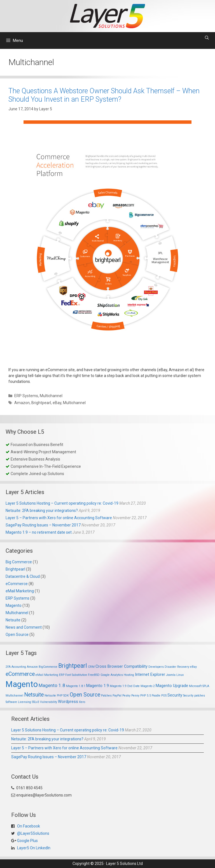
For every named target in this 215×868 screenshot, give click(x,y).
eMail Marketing (20, 591)
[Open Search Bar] (207, 38)
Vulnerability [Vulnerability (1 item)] (49, 702)
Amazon (22, 403)
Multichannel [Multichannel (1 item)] (14, 696)
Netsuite (13, 620)
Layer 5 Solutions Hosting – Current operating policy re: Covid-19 (62, 503)
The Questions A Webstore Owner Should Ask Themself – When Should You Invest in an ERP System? (104, 95)
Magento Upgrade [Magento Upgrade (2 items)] (172, 686)
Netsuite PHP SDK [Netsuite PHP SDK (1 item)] (57, 696)
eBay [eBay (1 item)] (193, 667)
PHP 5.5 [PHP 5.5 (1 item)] (146, 696)
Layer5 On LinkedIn (33, 848)
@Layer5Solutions (33, 833)
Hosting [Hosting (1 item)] (129, 675)
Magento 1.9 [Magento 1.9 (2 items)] (98, 686)
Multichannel (51, 396)
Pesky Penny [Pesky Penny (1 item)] (131, 696)
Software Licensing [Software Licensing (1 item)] (18, 702)
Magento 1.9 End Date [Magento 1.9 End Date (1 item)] (125, 686)
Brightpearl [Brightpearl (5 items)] (73, 666)
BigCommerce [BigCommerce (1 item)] (48, 667)
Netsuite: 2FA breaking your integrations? (42, 511)
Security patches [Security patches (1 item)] (194, 696)
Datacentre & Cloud (23, 576)
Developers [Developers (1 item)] (156, 667)
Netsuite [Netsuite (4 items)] (34, 695)
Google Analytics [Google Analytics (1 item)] (112, 675)
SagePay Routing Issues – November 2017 (43, 525)
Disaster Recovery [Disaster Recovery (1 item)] (177, 667)
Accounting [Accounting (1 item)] (19, 667)
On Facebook (28, 826)
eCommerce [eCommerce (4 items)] (20, 674)
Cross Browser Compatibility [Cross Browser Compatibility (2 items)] (121, 666)
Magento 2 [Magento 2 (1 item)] (148, 686)
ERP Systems (26, 396)
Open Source (17, 635)
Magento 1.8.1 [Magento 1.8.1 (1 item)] (76, 686)
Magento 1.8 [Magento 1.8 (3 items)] (52, 685)
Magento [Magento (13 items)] (22, 684)
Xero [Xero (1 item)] (82, 702)
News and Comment (24, 627)
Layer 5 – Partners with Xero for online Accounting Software (59, 518)
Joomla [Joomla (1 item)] (171, 675)
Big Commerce (19, 562)
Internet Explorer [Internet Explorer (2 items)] (150, 674)
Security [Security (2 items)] (175, 695)
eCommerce (17, 584)
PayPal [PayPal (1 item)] (117, 696)
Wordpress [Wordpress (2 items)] (68, 702)
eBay (57, 403)
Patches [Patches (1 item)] (106, 696)
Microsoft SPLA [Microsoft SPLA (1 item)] (199, 686)
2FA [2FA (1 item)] (8, 667)
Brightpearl (41, 403)
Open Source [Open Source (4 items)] (85, 695)
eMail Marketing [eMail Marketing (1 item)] (47, 675)
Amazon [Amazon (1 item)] (32, 667)
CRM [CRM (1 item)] (91, 667)
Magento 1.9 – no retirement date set (39, 532)
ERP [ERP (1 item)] (62, 675)
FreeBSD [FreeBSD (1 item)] (94, 675)
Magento (14, 605)
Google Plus (27, 841)
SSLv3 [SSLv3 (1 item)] (36, 702)
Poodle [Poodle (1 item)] (156, 696)
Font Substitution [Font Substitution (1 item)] (76, 675)
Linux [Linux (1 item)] (180, 675)
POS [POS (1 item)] (164, 696)
